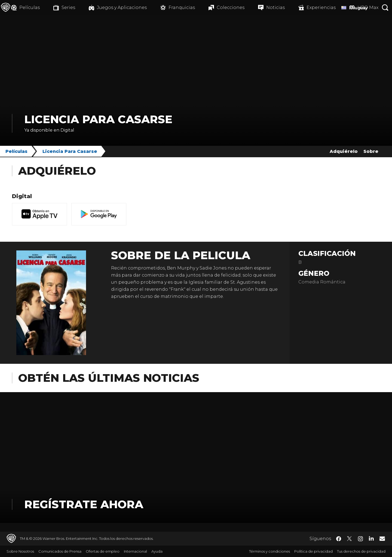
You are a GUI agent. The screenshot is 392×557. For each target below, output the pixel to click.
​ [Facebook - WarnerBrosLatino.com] (339, 539)
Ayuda (157, 551)
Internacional (135, 551)
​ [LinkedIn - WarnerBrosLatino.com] (371, 538)
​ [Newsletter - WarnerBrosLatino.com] (382, 538)
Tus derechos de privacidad (361, 551)
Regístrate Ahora (84, 504)
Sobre (371, 151)
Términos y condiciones (269, 551)
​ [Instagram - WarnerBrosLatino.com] (360, 539)
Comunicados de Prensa (60, 551)
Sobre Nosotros (20, 551)
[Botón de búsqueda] (385, 7)
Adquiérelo (344, 151)
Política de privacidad (313, 551)
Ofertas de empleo (103, 551)
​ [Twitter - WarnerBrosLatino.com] (350, 539)
